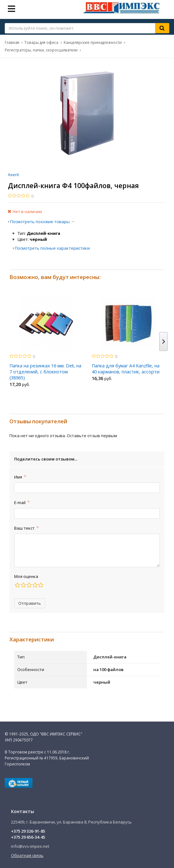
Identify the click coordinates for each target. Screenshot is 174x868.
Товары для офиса (41, 42)
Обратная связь (27, 855)
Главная (12, 42)
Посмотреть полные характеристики (52, 248)
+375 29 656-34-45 (28, 837)
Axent (13, 175)
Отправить (30, 603)
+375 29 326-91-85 (28, 831)
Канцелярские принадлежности (93, 42)
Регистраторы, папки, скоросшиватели (41, 50)
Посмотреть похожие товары (40, 222)
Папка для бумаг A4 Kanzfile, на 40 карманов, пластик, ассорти (126, 369)
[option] (46, 343)
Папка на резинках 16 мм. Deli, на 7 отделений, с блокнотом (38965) (45, 372)
